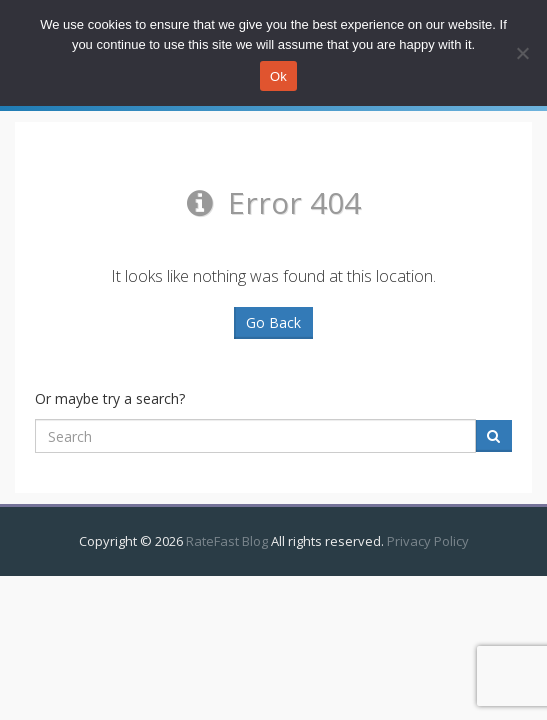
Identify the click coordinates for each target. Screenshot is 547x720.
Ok (278, 76)
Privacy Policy (428, 541)
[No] (522, 53)
